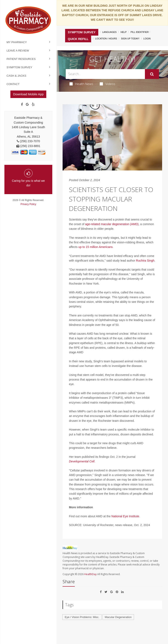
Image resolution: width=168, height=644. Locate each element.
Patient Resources (21, 59)
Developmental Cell (82, 461)
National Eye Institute (125, 516)
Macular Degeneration (118, 617)
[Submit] (152, 74)
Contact (13, 84)
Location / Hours (106, 39)
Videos (108, 84)
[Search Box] (105, 74)
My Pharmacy (17, 42)
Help (124, 32)
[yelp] (33, 105)
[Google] (27, 105)
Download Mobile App (28, 94)
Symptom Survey (19, 67)
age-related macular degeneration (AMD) (112, 224)
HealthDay (90, 574)
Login (147, 39)
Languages (109, 32)
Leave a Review (18, 51)
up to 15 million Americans (95, 247)
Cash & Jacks (16, 76)
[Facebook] (22, 105)
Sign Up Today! (130, 39)
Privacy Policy (28, 204)
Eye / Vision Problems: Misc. (82, 617)
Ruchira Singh (145, 261)
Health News (81, 84)
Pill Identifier (140, 32)
